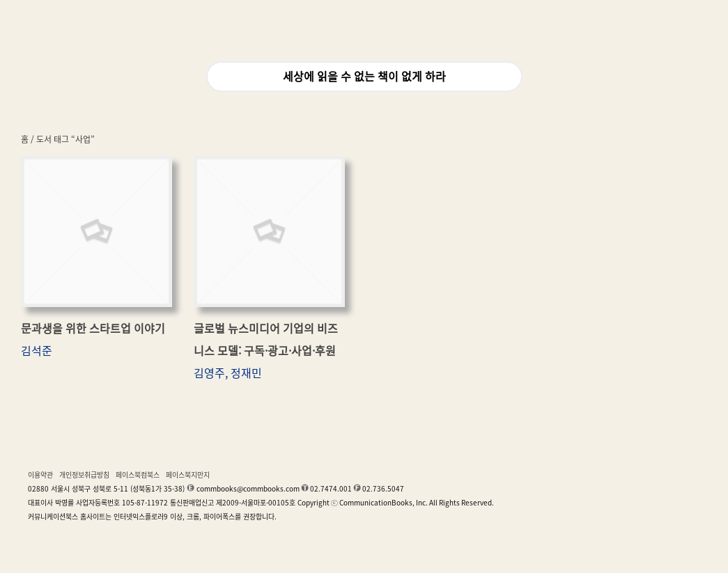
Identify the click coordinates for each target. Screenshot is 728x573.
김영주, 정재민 (228, 373)
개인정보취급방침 (84, 475)
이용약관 (40, 475)
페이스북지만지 (188, 475)
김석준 (37, 351)
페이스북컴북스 (138, 475)
